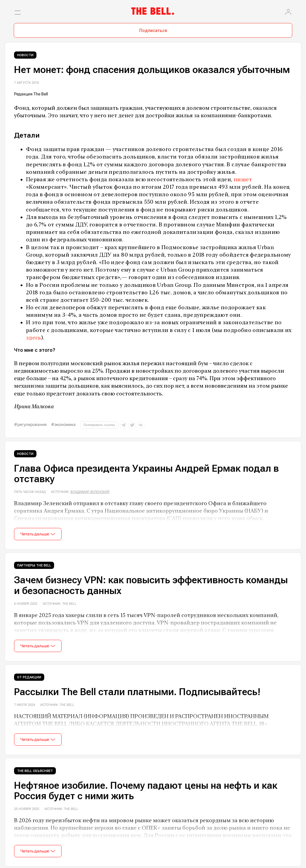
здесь (34, 338)
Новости (25, 55)
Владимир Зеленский (90, 492)
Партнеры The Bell (34, 565)
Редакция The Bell (31, 94)
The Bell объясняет (35, 771)
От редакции (29, 677)
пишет (243, 179)
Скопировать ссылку (99, 425)
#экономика (63, 424)
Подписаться (153, 31)
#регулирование (30, 424)
